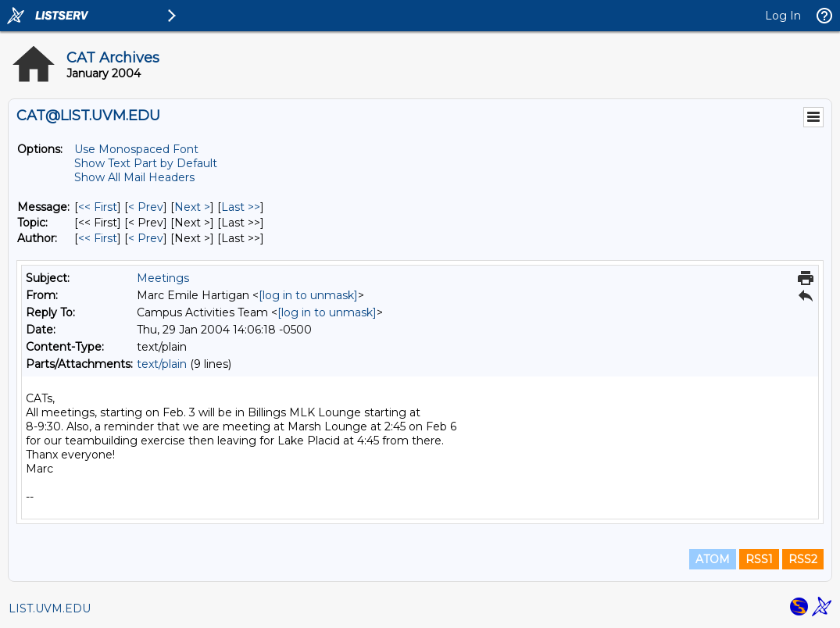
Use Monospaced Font (136, 149)
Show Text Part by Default (146, 163)
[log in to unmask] (308, 295)
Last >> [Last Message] (241, 207)
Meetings (163, 278)
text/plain (162, 364)
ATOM (713, 559)
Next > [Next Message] (192, 207)
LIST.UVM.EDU (50, 608)
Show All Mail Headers (134, 177)
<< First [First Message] (98, 207)
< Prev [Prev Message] (146, 207)
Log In (783, 16)
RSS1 (759, 559)
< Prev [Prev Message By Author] (146, 238)
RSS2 (803, 559)
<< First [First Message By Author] (98, 238)
